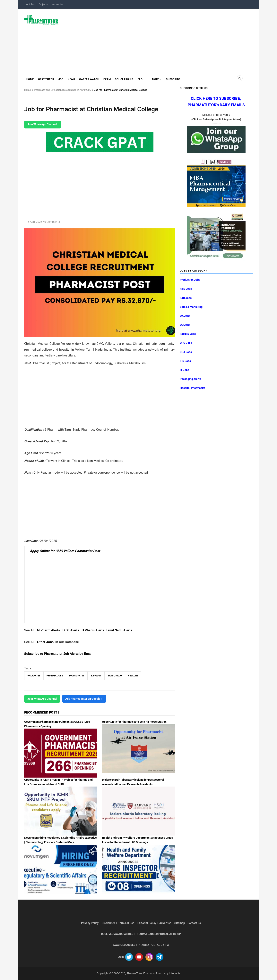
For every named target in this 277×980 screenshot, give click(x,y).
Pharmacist (77, 676)
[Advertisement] (158, 40)
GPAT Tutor (46, 79)
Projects (43, 4)
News (71, 79)
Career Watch (89, 79)
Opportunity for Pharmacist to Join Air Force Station (134, 722)
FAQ (140, 79)
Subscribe (173, 79)
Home (30, 79)
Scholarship (124, 79)
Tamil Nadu (115, 676)
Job (61, 79)
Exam (107, 79)
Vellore (133, 676)
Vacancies (57, 4)
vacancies (34, 676)
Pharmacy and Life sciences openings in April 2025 (62, 90)
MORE (156, 79)
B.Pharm (96, 676)
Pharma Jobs (55, 676)
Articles (30, 4)
